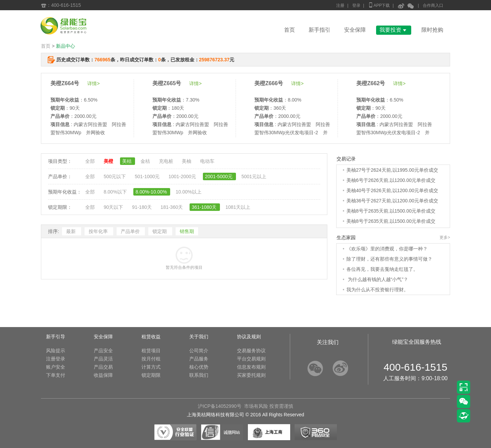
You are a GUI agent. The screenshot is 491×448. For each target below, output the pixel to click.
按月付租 (151, 359)
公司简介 (199, 351)
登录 (356, 5)
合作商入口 (433, 5)
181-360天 (172, 207)
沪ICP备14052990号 (220, 406)
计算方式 (151, 367)
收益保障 (103, 375)
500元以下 (115, 176)
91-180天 (142, 207)
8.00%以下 (116, 192)
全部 (91, 161)
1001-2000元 (183, 176)
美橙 (109, 161)
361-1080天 (205, 207)
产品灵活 (103, 359)
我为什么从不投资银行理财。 (377, 290)
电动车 (207, 161)
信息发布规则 (251, 367)
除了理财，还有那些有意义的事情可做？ (389, 259)
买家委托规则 (251, 375)
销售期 (187, 231)
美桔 (128, 161)
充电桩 (167, 161)
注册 (340, 5)
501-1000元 (148, 176)
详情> (93, 83)
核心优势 (199, 367)
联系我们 (199, 375)
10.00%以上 (188, 192)
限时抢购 (432, 30)
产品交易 (103, 367)
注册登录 (56, 359)
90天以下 (114, 207)
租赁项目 (151, 351)
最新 (72, 231)
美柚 (187, 161)
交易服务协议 (251, 351)
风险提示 (56, 351)
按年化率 (99, 231)
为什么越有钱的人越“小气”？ (377, 279)
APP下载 (379, 5)
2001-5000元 (219, 176)
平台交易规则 (251, 359)
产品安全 (103, 351)
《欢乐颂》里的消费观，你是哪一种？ (387, 249)
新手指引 (319, 30)
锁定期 (160, 231)
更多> (445, 237)
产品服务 (199, 359)
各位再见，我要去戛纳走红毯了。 (382, 269)
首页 (289, 30)
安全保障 (355, 30)
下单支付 (56, 375)
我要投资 (394, 30)
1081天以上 (238, 207)
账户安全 (56, 367)
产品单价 (131, 231)
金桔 (146, 161)
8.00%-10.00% (152, 192)
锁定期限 (151, 375)
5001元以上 (254, 176)
